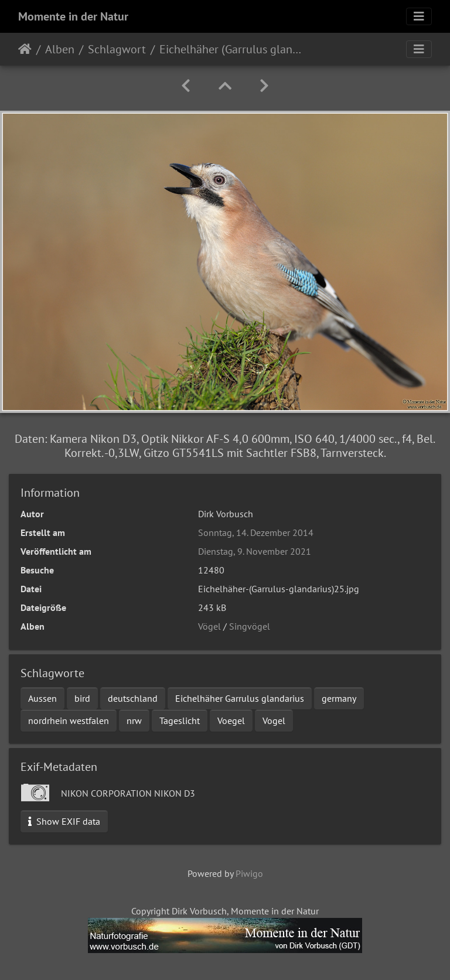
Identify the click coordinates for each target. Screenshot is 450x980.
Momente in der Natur (73, 16)
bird (82, 698)
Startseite (25, 49)
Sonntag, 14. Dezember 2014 (256, 532)
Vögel (209, 626)
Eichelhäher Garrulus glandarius (240, 698)
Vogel (274, 721)
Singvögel (250, 626)
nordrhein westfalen (69, 721)
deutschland (133, 698)
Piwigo (249, 873)
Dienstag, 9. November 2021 (255, 551)
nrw (134, 721)
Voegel (231, 721)
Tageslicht (180, 721)
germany (339, 698)
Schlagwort (117, 49)
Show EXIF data (64, 821)
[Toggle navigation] (419, 16)
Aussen (42, 698)
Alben (60, 49)
